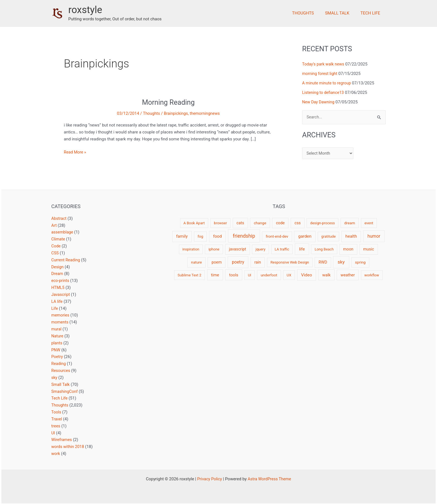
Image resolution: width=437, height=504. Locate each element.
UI (53, 432)
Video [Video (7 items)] (306, 275)
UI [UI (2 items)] (249, 275)
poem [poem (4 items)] (217, 262)
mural (57, 329)
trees (56, 425)
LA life (57, 301)
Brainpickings (176, 113)
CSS (55, 253)
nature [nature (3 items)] (197, 262)
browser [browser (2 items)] (221, 223)
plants (57, 342)
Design (58, 267)
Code (56, 246)
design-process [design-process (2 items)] (322, 223)
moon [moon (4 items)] (348, 249)
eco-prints (61, 281)
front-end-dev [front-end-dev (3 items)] (277, 236)
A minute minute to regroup (327, 83)
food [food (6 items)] (218, 236)
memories (61, 315)
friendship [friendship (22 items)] (244, 236)
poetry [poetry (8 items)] (238, 262)
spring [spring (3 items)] (360, 262)
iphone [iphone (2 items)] (214, 249)
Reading (59, 363)
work (56, 453)
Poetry (57, 356)
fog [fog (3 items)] (200, 236)
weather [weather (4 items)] (348, 275)
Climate (58, 239)
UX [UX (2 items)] (289, 275)
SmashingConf (65, 391)
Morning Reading (168, 102)
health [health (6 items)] (351, 236)
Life (55, 308)
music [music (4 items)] (369, 249)
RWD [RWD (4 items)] (323, 262)
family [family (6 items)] (182, 236)
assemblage (63, 232)
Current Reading (66, 260)
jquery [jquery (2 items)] (260, 249)
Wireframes (62, 439)
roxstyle (85, 10)
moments (60, 322)
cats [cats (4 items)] (240, 223)
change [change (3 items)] (260, 223)
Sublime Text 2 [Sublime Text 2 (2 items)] (189, 275)
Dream (57, 274)
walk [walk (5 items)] (326, 275)
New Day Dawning (319, 102)
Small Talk (341, 13)
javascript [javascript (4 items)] (237, 249)
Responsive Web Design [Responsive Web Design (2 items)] (290, 262)
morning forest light (320, 74)
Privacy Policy (209, 478)
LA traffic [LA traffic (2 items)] (282, 249)
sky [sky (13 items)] (341, 262)
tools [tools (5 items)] (234, 275)
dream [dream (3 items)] (350, 223)
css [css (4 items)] (298, 223)
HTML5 (58, 287)
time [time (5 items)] (215, 275)
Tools (56, 412)
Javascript (61, 294)
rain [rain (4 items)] (258, 262)
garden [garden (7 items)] (305, 236)
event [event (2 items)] (369, 223)
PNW (56, 349)
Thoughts (310, 13)
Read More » (75, 152)
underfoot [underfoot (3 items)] (269, 275)
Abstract (59, 218)
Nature (58, 336)
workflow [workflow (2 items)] (372, 275)
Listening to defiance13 (324, 92)
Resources (61, 370)
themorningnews (205, 113)
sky (54, 377)
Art (54, 225)
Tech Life (372, 13)
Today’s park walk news (324, 64)
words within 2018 (68, 446)
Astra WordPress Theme (270, 478)
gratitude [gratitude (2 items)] (329, 236)
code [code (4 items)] (280, 223)
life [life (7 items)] (302, 249)
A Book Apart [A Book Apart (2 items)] (194, 223)
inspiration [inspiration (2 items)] (191, 249)
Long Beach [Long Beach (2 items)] (324, 249)
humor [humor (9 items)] (374, 236)
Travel (57, 418)
